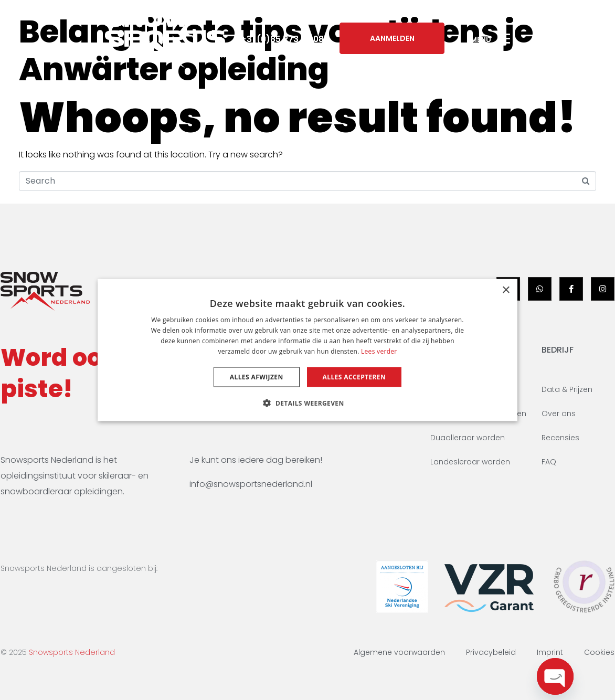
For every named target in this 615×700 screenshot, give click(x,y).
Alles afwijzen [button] (257, 376)
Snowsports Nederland (72, 652)
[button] (307, 402)
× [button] (506, 290)
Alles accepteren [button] (354, 376)
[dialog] (307, 350)
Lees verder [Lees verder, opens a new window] (379, 351)
